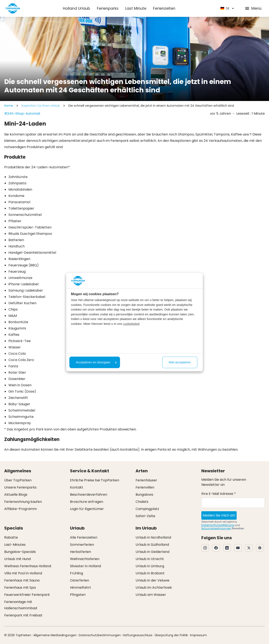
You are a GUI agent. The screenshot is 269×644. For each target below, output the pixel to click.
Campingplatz (147, 509)
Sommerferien (82, 545)
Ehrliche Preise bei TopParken (95, 480)
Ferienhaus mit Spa (20, 588)
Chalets (142, 502)
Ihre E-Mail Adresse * (219, 494)
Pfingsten (78, 595)
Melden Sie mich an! (219, 515)
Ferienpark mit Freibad (23, 615)
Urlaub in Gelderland (152, 552)
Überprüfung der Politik (171, 635)
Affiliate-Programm (20, 509)
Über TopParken (18, 480)
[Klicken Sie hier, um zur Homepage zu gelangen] (13, 8)
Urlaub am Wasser (151, 595)
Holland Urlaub (76, 8)
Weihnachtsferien (85, 559)
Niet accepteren (180, 362)
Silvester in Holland (85, 566)
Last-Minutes (15, 545)
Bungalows (144, 495)
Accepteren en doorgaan (96, 362)
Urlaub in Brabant (150, 573)
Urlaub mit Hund (17, 559)
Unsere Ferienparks (20, 487)
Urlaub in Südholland (152, 545)
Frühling (76, 573)
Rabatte (11, 537)
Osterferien (80, 580)
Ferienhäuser (146, 480)
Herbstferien (80, 552)
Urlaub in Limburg (150, 566)
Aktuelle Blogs (16, 495)
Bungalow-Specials (20, 552)
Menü (253, 8)
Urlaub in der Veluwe (152, 580)
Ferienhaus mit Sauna (22, 580)
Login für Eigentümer (87, 509)
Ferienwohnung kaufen (23, 502)
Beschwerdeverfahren (89, 495)
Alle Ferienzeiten (84, 537)
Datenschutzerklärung (218, 525)
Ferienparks (108, 8)
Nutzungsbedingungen (216, 528)
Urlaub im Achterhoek (154, 588)
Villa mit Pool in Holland (23, 573)
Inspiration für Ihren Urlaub (41, 106)
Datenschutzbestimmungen (100, 635)
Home (9, 106)
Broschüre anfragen (87, 502)
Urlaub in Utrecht (150, 559)
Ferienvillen (145, 487)
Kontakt (77, 487)
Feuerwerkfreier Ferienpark (27, 595)
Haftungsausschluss (138, 635)
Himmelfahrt (80, 588)
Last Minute (136, 8)
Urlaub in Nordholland (153, 537)
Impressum (198, 635)
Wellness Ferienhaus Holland (28, 566)
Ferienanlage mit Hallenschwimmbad (21, 605)
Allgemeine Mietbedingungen (55, 635)
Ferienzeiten (164, 8)
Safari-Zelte (145, 516)
